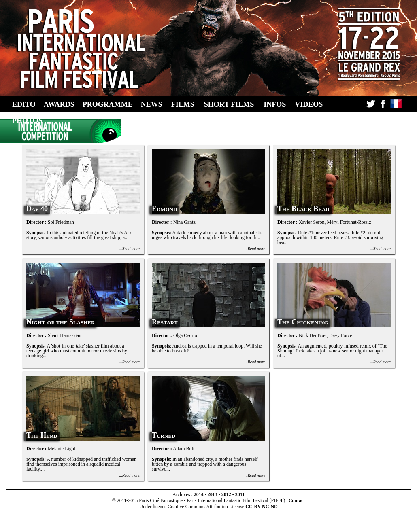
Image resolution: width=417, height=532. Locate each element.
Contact (297, 500)
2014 (199, 494)
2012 (226, 494)
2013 (213, 494)
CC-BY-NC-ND (262, 507)
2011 (240, 494)
